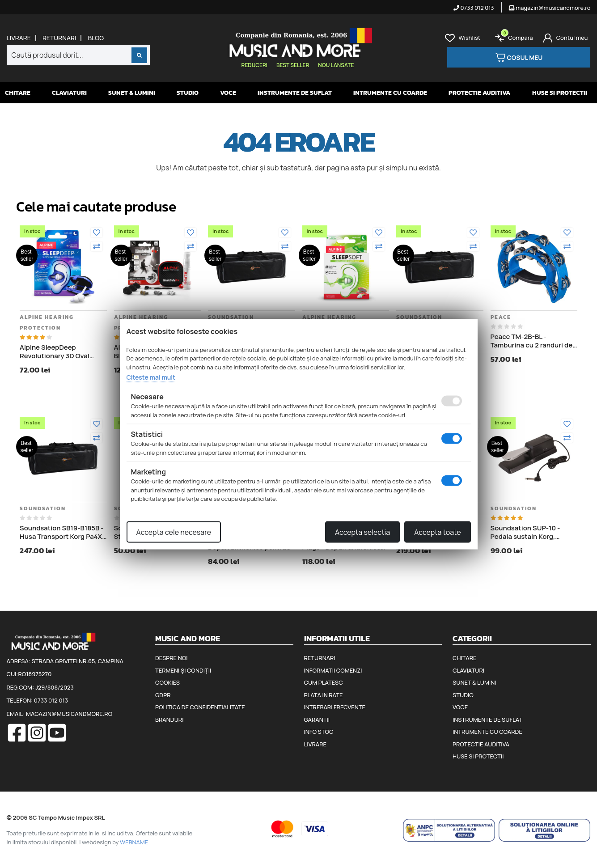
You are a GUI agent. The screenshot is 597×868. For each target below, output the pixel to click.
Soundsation (231, 317)
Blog (96, 38)
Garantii (317, 720)
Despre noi (171, 658)
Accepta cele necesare (174, 532)
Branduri (169, 720)
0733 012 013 (474, 8)
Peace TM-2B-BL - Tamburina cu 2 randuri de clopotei (532, 341)
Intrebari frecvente (335, 707)
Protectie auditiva (479, 93)
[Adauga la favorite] (97, 233)
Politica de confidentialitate (200, 707)
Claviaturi (69, 93)
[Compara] (97, 246)
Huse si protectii (560, 93)
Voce (228, 93)
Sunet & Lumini (132, 93)
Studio (188, 93)
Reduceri (254, 65)
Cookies (167, 682)
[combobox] (78, 55)
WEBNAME (134, 842)
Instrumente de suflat (295, 93)
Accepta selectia (362, 532)
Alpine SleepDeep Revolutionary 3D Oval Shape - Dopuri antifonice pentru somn (60, 352)
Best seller (293, 65)
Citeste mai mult (151, 377)
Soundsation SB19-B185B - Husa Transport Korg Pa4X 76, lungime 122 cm (62, 532)
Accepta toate (437, 532)
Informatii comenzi (333, 670)
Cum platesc (324, 682)
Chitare (18, 93)
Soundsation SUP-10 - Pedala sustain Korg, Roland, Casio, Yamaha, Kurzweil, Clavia (527, 532)
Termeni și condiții (183, 670)
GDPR (163, 695)
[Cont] (565, 38)
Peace (501, 317)
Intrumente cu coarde (390, 93)
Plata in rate (324, 695)
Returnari (59, 38)
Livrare (19, 38)
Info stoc (319, 732)
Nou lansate (336, 65)
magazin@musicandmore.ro (550, 8)
